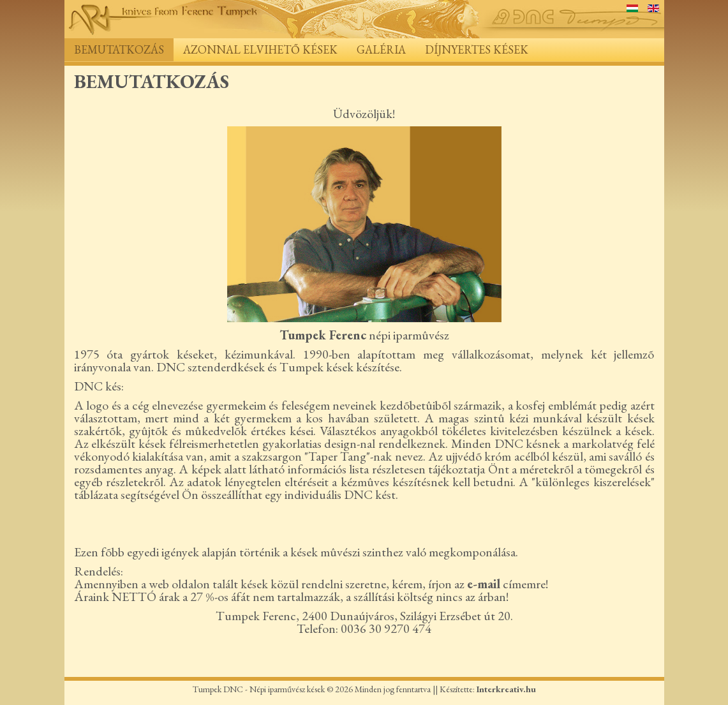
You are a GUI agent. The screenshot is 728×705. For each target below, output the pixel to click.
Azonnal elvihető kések (260, 49)
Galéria (381, 49)
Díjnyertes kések (477, 49)
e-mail (484, 584)
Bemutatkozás (119, 49)
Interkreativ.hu (506, 689)
